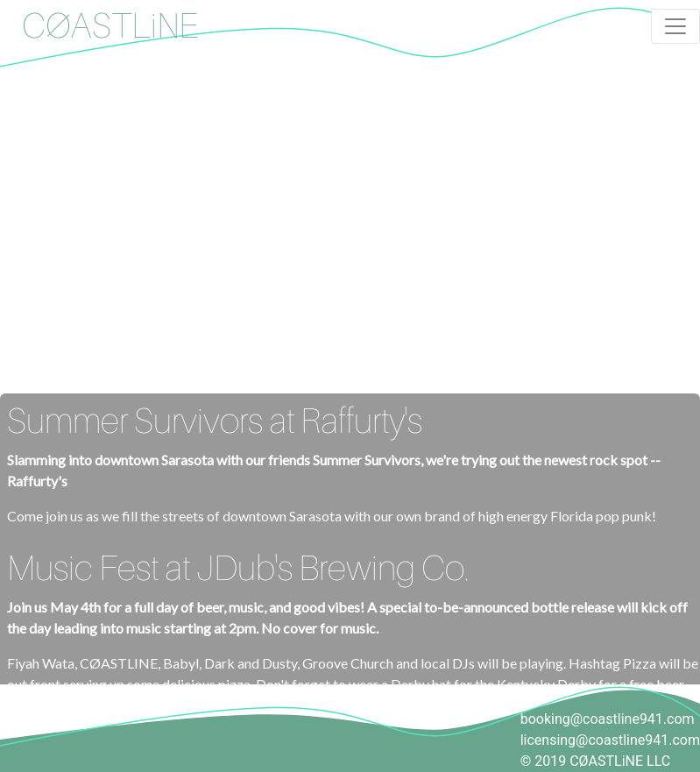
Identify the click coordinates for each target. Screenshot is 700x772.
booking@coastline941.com (608, 719)
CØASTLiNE (110, 26)
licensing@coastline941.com (610, 740)
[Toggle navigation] (675, 26)
